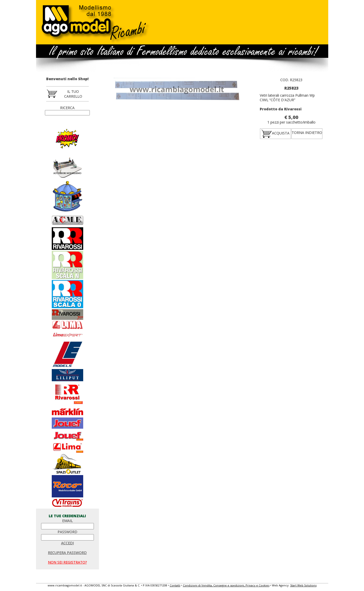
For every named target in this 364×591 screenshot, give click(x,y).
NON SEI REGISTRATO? (67, 562)
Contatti (175, 585)
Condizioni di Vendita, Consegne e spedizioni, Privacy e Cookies (226, 585)
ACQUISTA (275, 133)
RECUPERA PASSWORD (67, 553)
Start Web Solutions (303, 585)
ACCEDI (67, 543)
